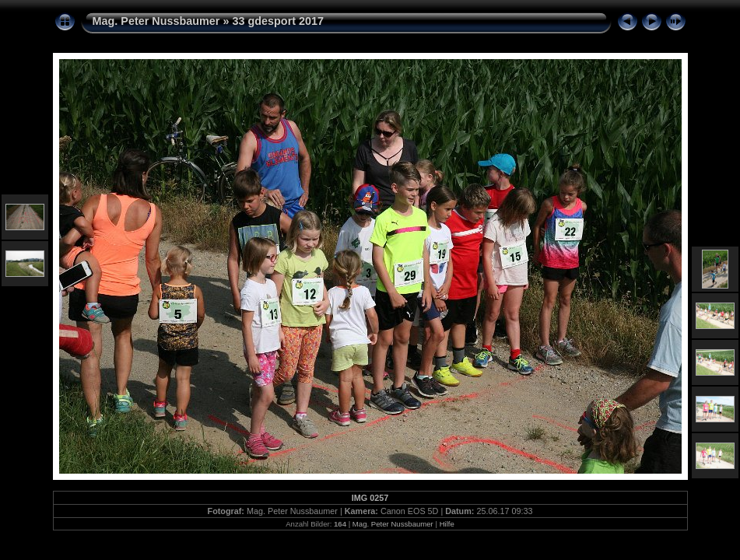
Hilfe (447, 524)
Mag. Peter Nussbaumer (156, 21)
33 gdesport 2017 (278, 21)
